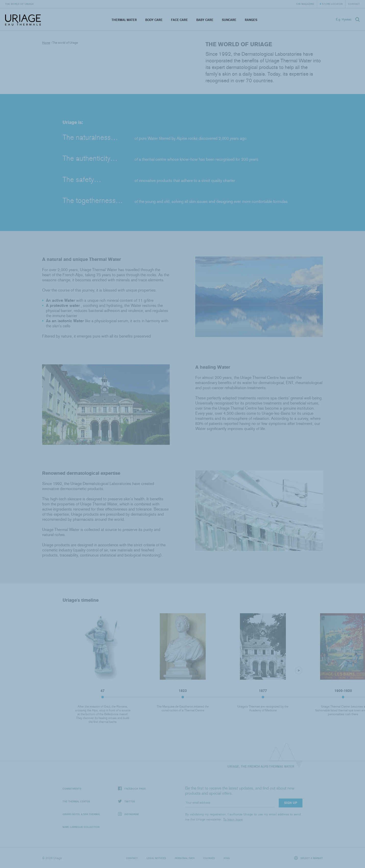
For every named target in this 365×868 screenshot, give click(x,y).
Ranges (251, 20)
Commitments (72, 789)
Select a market (309, 858)
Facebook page (132, 789)
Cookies (209, 858)
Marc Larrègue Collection (81, 827)
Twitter (126, 801)
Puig (227, 858)
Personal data (185, 858)
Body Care (154, 20)
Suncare (229, 20)
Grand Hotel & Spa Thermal (81, 814)
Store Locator (332, 4)
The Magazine (305, 4)
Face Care (179, 20)
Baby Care (205, 20)
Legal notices (156, 858)
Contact (354, 4)
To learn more (233, 819)
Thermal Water (124, 20)
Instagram (128, 814)
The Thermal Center (76, 801)
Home (46, 43)
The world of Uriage (19, 4)
